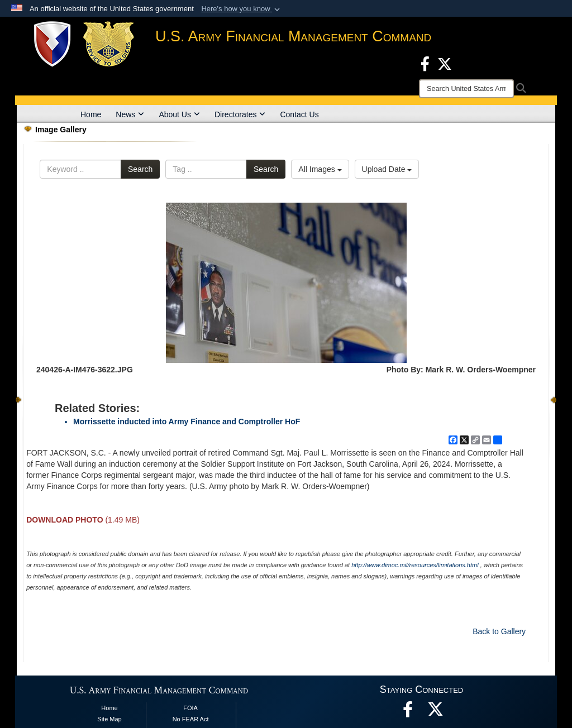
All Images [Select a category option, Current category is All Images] (320, 169)
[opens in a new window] (436, 712)
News (130, 114)
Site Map (109, 719)
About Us (179, 114)
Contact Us (299, 114)
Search (140, 169)
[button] (242, 9)
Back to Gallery (499, 631)
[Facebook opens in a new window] (425, 63)
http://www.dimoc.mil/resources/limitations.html (415, 565)
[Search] (466, 89)
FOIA (190, 708)
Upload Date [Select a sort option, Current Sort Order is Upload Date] (387, 169)
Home (91, 114)
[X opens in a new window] (445, 63)
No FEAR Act (191, 719)
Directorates (240, 114)
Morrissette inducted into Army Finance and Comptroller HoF (187, 422)
